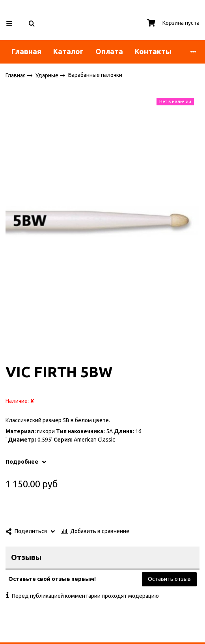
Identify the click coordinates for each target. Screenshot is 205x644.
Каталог (68, 51)
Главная (26, 51)
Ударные (48, 75)
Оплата (109, 51)
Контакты (153, 51)
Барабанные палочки (95, 75)
